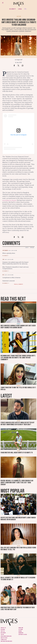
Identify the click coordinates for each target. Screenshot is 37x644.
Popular (32, 248)
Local (20, 9)
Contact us (3, 628)
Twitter (3, 631)
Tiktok (2, 634)
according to (9, 200)
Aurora (20, 631)
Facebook (3, 629)
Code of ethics (4, 638)
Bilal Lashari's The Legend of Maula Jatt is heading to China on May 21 (18, 579)
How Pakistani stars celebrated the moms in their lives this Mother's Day (18, 609)
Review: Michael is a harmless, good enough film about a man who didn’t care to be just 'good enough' (17, 483)
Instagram (3, 633)
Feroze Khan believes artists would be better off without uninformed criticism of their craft (18, 424)
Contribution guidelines (6, 641)
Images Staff (19, 60)
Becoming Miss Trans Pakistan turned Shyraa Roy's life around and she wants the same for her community (18, 358)
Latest (27, 248)
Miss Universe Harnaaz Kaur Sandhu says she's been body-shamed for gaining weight (18, 327)
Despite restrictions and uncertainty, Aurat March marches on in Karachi (18, 519)
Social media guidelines (6, 636)
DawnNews (21, 633)
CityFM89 (21, 629)
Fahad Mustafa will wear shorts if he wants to (17, 453)
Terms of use (4, 640)
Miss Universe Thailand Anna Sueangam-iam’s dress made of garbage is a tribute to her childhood (19, 22)
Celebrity (13, 9)
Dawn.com (21, 628)
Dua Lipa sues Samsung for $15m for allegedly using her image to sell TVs (18, 549)
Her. (26, 9)
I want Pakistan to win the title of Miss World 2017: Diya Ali (18, 389)
